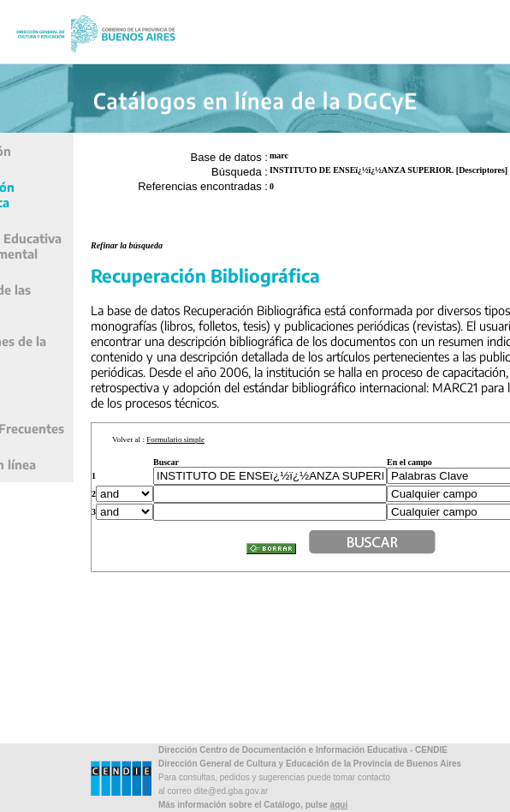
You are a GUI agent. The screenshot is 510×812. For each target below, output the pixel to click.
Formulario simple (175, 439)
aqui (339, 805)
